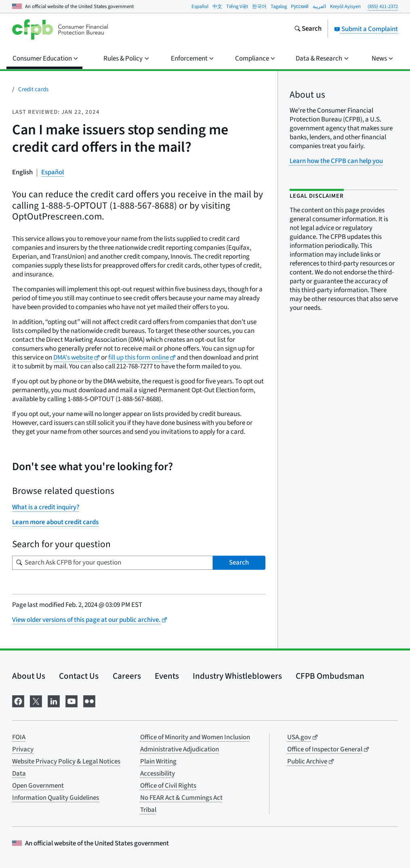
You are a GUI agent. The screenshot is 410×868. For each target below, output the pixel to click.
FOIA (19, 737)
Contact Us (79, 676)
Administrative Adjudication (180, 749)
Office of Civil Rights (168, 786)
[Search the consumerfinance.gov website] (308, 29)
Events (167, 676)
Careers (127, 676)
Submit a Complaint (366, 29)
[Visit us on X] (36, 700)
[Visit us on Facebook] (18, 700)
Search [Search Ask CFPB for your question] (239, 563)
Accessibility (158, 774)
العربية (319, 6)
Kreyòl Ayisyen (345, 6)
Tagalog (279, 6)
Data (19, 774)
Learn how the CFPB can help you (336, 161)
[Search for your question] (112, 563)
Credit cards (33, 89)
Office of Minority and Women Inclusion (195, 737)
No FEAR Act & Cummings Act (181, 798)
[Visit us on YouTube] (71, 700)
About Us (29, 676)
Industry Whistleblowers (237, 676)
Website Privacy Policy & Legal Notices (66, 761)
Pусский (300, 6)
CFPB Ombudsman (330, 676)
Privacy (23, 749)
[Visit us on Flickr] (89, 700)
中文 (217, 6)
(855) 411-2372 (383, 6)
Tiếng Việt (237, 6)
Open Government (38, 786)
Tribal (148, 810)
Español (200, 6)
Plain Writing (158, 761)
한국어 (259, 6)
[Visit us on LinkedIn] (54, 700)
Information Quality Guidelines (56, 798)
